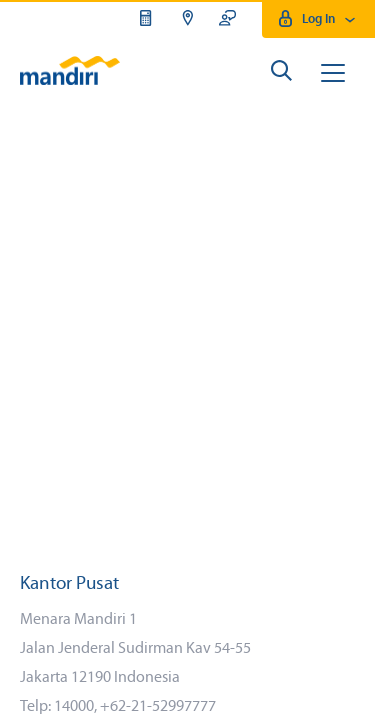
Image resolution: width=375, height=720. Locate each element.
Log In (318, 19)
